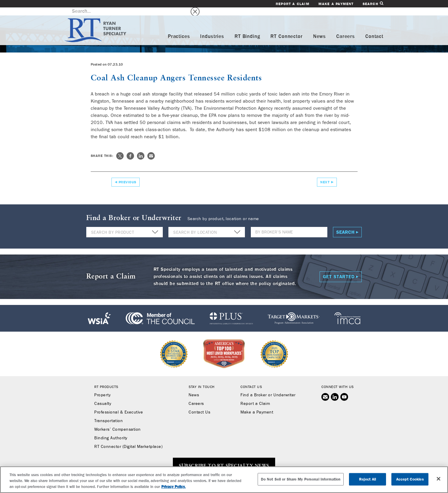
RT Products (106, 379)
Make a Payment (336, 4)
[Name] (289, 224)
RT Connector (286, 29)
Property (102, 387)
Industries (212, 29)
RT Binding (247, 29)
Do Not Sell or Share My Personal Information (301, 479)
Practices (179, 29)
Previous (127, 174)
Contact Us (199, 404)
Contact (374, 29)
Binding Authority (111, 430)
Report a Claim (293, 4)
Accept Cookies (410, 479)
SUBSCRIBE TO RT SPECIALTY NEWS (224, 458)
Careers (346, 29)
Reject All (368, 479)
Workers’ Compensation (118, 422)
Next (325, 174)
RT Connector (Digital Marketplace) (128, 439)
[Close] (439, 479)
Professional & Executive (119, 404)
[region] (224, 480)
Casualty (103, 396)
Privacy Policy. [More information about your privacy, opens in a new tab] (173, 487)
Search (373, 4)
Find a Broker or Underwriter (268, 387)
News (319, 29)
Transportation (109, 413)
